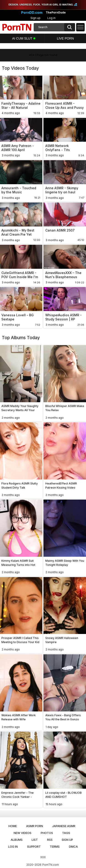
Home (13, 826)
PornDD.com (32, 13)
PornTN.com (51, 865)
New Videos (23, 833)
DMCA (73, 847)
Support (34, 847)
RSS (50, 840)
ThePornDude (56, 13)
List (35, 840)
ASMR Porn (35, 826)
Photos (47, 833)
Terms (55, 847)
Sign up (35, 18)
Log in (51, 18)
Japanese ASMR (64, 826)
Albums (17, 840)
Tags (66, 833)
